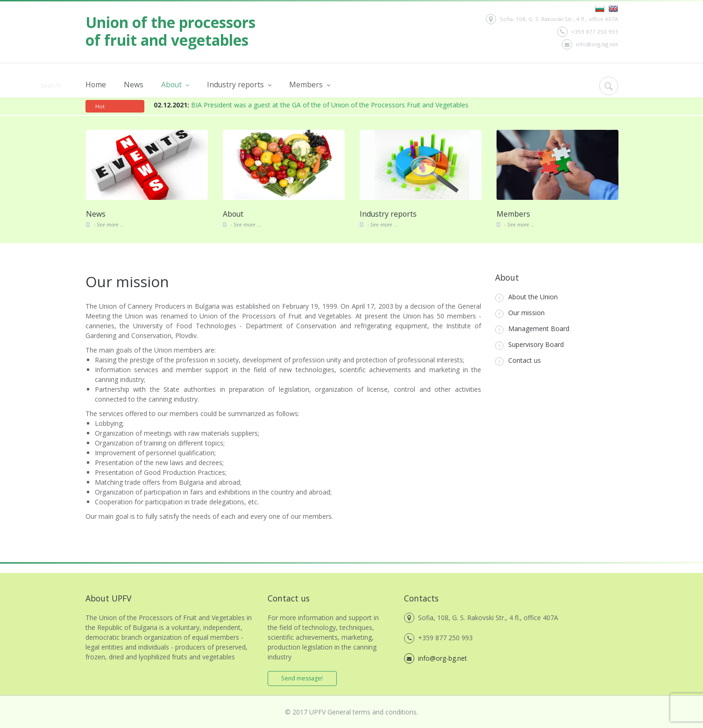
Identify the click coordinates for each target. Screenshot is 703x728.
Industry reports (239, 85)
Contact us (518, 361)
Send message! (302, 678)
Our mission (520, 313)
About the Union (526, 297)
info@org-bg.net (590, 44)
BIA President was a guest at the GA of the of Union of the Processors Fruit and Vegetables (311, 105)
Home (96, 85)
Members (310, 85)
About (175, 85)
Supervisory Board (529, 345)
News (134, 85)
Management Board (532, 329)
